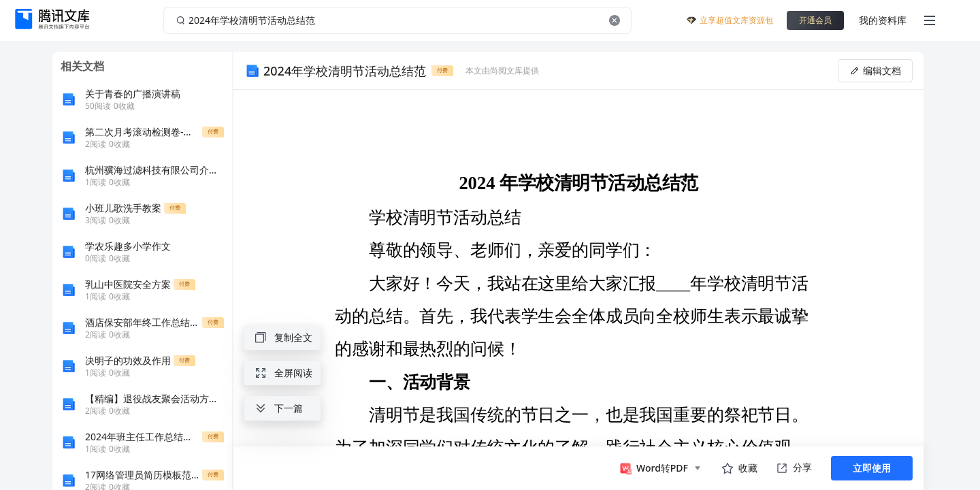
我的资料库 (883, 20)
